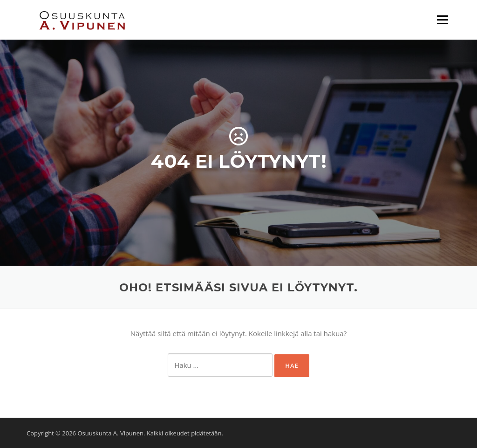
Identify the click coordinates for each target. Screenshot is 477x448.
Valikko (442, 20)
